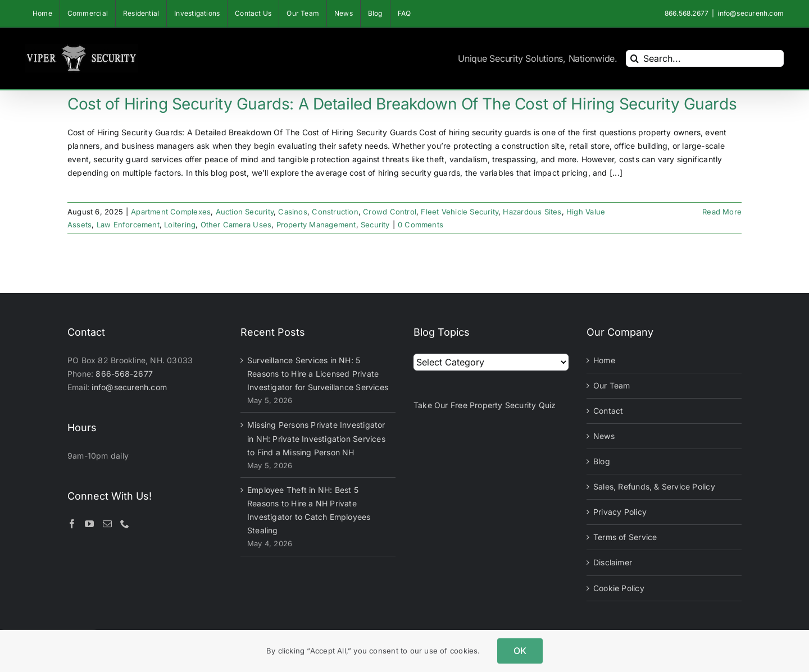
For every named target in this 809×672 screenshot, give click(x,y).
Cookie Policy (619, 588)
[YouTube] (89, 524)
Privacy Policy (620, 512)
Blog (602, 461)
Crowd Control (390, 212)
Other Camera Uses (236, 225)
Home (604, 360)
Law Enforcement (128, 225)
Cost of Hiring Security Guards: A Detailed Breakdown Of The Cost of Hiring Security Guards (402, 104)
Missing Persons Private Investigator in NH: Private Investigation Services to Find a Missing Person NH (316, 438)
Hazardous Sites (532, 212)
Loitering (180, 225)
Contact (608, 411)
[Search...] (705, 58)
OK (520, 651)
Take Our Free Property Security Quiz (485, 405)
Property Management (316, 225)
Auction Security (245, 212)
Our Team (612, 385)
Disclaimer (613, 562)
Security (375, 225)
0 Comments (421, 225)
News (604, 436)
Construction (335, 212)
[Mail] (107, 524)
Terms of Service (625, 537)
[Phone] (125, 524)
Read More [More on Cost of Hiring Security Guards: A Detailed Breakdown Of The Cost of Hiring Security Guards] (722, 212)
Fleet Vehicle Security (460, 212)
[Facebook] (72, 524)
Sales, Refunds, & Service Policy (654, 486)
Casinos (292, 212)
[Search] (634, 58)
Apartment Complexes (171, 212)
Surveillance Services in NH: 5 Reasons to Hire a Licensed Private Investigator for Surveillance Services (318, 374)
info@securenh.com (751, 13)
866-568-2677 (124, 374)
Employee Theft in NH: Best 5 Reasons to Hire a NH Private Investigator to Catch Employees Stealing (309, 510)
